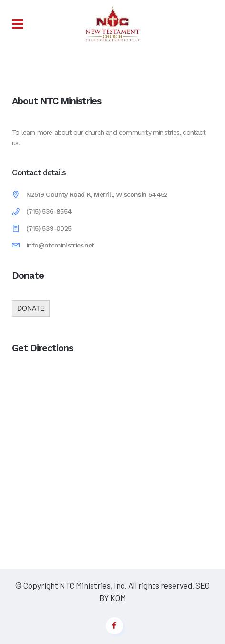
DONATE (31, 308)
